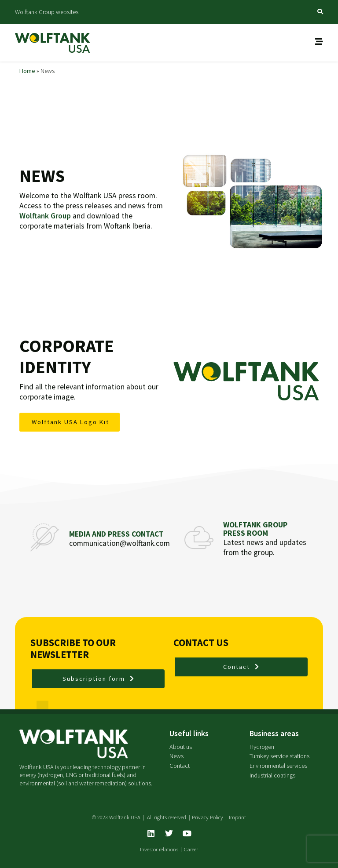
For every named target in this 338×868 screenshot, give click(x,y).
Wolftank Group (45, 216)
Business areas (274, 734)
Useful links (189, 734)
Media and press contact (116, 534)
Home (27, 71)
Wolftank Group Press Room (255, 529)
